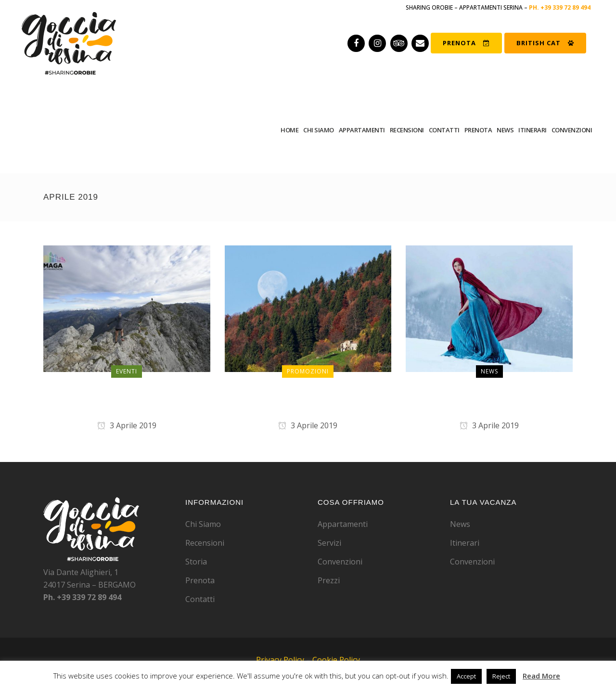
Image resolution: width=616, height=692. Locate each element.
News (460, 524)
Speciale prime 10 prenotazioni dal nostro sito (308, 399)
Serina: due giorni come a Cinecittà (489, 399)
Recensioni (205, 543)
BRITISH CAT (545, 43)
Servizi (329, 543)
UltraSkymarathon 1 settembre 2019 (127, 399)
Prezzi (329, 580)
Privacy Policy (280, 660)
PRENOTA (466, 43)
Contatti (200, 599)
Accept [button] (466, 676)
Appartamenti (343, 524)
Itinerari (465, 543)
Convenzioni (340, 562)
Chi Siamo (203, 524)
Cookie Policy (336, 660)
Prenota (200, 580)
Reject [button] (501, 676)
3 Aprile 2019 (127, 425)
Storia (196, 562)
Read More (541, 676)
